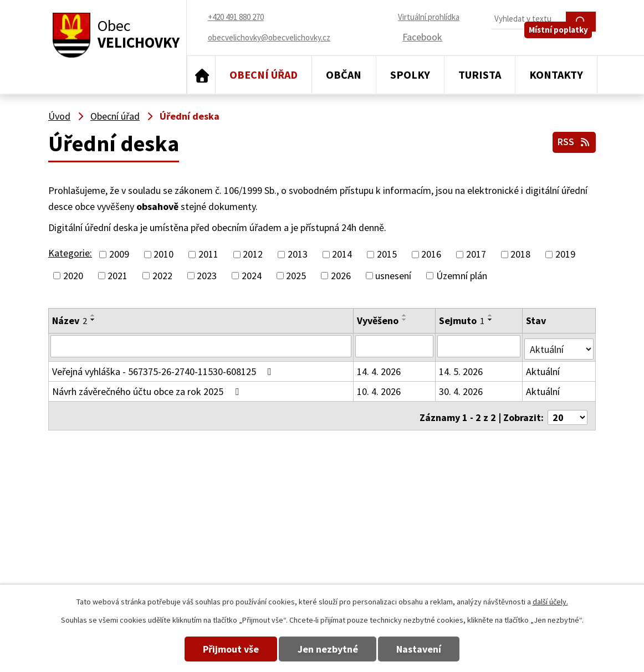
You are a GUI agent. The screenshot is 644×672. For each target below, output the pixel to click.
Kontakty (556, 75)
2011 (208, 255)
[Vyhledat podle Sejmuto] (479, 346)
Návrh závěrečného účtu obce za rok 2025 (148, 388)
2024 (252, 276)
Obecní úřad (264, 75)
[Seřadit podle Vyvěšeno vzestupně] (405, 315)
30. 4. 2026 (461, 388)
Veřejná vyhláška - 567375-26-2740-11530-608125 (164, 368)
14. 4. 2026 (379, 368)
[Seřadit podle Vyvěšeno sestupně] (405, 320)
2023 (207, 276)
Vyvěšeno (378, 320)
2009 (119, 255)
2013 (298, 255)
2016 (431, 255)
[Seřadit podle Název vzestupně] (93, 315)
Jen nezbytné (328, 649)
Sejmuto (462, 320)
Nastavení (432, 649)
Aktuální (543, 368)
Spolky (410, 75)
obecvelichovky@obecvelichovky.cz (524, 515)
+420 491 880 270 (397, 515)
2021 (117, 276)
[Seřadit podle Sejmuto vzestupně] (491, 315)
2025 (296, 276)
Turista (480, 75)
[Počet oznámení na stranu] (568, 411)
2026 (341, 276)
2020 (73, 276)
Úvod (201, 75)
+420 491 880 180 (397, 532)
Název (70, 320)
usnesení (393, 276)
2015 (387, 255)
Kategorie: (70, 253)
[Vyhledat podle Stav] (559, 345)
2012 (253, 255)
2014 (342, 255)
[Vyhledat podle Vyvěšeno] (395, 346)
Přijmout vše (218, 649)
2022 (162, 276)
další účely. (550, 602)
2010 (163, 255)
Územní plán (462, 276)
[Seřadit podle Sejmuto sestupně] (491, 320)
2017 (476, 255)
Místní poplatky (562, 42)
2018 (520, 255)
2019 (565, 255)
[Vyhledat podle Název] (201, 346)
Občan (344, 75)
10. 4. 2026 (379, 388)
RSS (573, 140)
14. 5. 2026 (461, 368)
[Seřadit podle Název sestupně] (93, 320)
